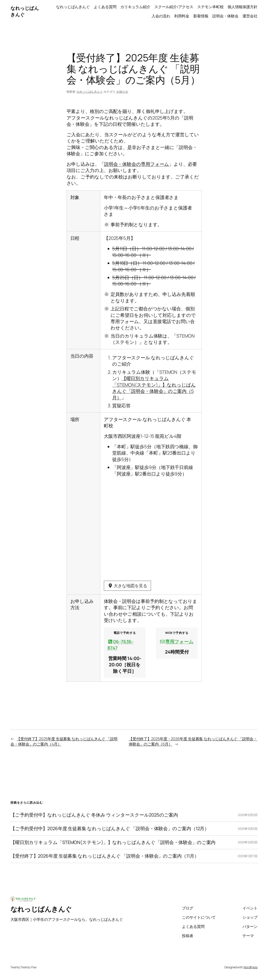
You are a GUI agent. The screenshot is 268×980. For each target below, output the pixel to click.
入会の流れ (161, 16)
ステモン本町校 (210, 7)
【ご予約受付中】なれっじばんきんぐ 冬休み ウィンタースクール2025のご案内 (94, 815)
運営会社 (250, 16)
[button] (125, 645)
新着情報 (201, 16)
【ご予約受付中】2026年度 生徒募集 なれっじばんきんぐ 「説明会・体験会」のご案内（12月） (110, 829)
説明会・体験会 (225, 16)
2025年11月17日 (248, 856)
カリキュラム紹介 (135, 7)
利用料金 (182, 16)
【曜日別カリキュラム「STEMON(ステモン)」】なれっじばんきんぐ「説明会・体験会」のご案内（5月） (154, 388)
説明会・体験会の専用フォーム (137, 164)
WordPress (251, 968)
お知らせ (122, 92)
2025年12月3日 (248, 815)
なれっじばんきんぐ (73, 7)
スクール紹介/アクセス (174, 7)
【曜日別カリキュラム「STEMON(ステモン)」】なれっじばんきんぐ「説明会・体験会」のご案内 (113, 843)
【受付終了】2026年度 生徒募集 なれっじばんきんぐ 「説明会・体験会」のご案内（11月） (105, 856)
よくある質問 (105, 7)
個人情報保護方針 (243, 7)
